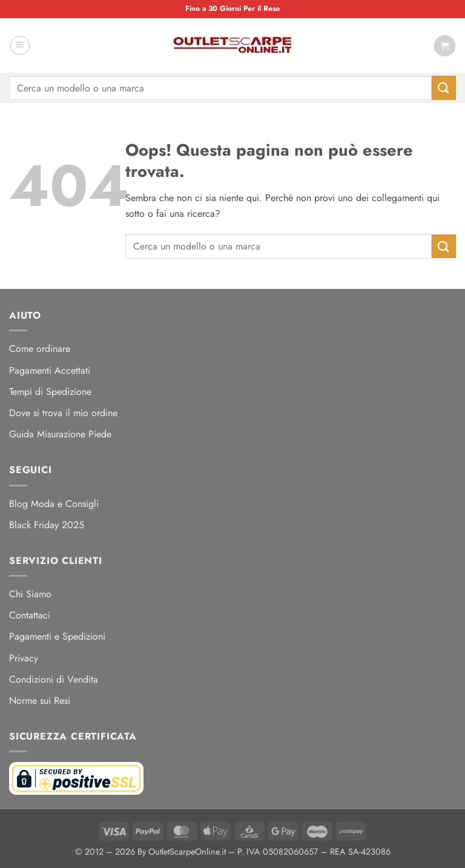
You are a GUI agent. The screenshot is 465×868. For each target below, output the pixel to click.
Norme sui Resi (40, 701)
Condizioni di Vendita (54, 679)
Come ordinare (40, 349)
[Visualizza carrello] (445, 46)
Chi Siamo (30, 594)
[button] (20, 45)
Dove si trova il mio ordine (63, 413)
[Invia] (444, 88)
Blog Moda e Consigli (54, 504)
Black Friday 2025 (47, 525)
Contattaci (30, 615)
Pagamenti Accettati (50, 370)
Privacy (24, 658)
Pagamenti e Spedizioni (57, 636)
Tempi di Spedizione (50, 392)
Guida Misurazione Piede (60, 434)
